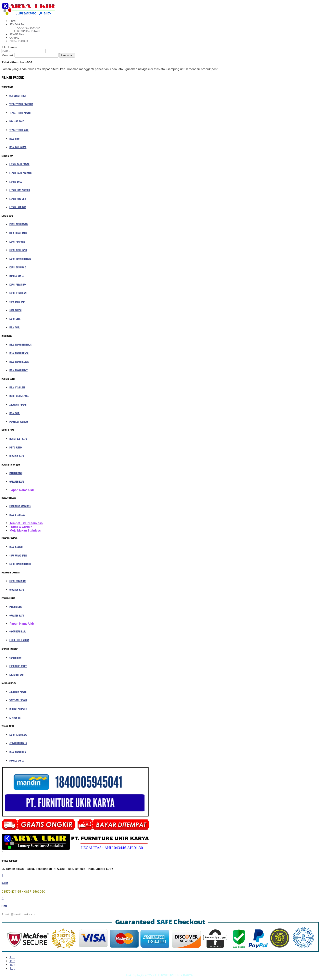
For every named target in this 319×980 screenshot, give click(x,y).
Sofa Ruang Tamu (18, 233)
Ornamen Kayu (17, 456)
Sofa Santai (15, 310)
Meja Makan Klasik (19, 362)
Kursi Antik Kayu (18, 250)
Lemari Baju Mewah (19, 164)
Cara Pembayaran (29, 28)
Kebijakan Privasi (29, 31)
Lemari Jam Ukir (18, 207)
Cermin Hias (15, 658)
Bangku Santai (17, 276)
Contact (15, 38)
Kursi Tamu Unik (18, 268)
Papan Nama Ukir (22, 490)
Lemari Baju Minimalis (21, 173)
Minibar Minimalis (18, 709)
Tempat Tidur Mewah (20, 113)
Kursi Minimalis (17, 242)
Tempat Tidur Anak (19, 130)
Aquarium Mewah (18, 405)
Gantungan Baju (18, 632)
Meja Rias (14, 139)
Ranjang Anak (17, 122)
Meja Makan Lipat (18, 370)
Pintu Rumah (16, 448)
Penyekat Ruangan (19, 422)
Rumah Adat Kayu (18, 439)
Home (13, 21)
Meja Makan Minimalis (21, 345)
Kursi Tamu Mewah (19, 224)
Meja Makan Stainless (25, 530)
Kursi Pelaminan (18, 285)
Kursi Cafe (15, 319)
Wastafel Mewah (18, 700)
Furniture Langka (19, 640)
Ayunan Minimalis (18, 743)
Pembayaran (18, 24)
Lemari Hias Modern (20, 190)
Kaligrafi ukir (17, 675)
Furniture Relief (18, 666)
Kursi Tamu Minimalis (20, 259)
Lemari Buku (16, 182)
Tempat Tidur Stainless (26, 523)
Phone (5, 883)
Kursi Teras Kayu (18, 293)
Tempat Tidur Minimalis (21, 104)
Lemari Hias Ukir (18, 199)
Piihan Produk (19, 41)
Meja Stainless (17, 388)
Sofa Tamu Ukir (17, 302)
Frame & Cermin (21, 527)
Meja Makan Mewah (19, 353)
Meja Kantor (16, 547)
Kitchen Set (16, 718)
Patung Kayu (16, 473)
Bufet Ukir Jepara (19, 396)
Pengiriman (17, 34)
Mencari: (8, 55)
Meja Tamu (15, 328)
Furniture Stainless (20, 506)
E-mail (5, 906)
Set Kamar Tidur (18, 96)
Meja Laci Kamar (18, 147)
